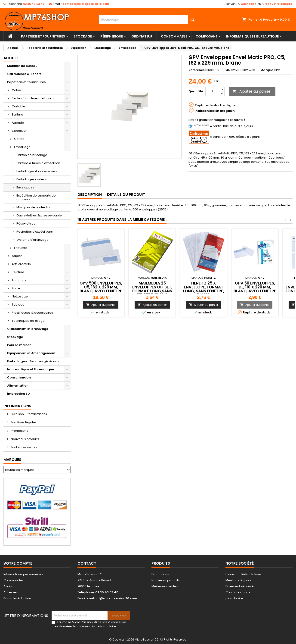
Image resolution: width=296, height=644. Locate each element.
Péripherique (112, 36)
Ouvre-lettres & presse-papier (40, 215)
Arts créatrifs (21, 264)
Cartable (18, 106)
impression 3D (18, 394)
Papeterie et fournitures (43, 36)
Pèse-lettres (26, 224)
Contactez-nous (238, 592)
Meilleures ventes (24, 447)
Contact (87, 563)
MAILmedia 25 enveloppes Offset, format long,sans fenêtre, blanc (152, 289)
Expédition (20, 131)
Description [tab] (90, 195)
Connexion (248, 4)
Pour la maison (19, 345)
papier (17, 256)
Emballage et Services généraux (33, 361)
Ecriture (17, 114)
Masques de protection (34, 207)
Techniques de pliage (28, 321)
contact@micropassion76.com (86, 4)
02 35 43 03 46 (34, 4)
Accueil (11, 58)
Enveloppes (25, 187)
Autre (16, 288)
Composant (207, 36)
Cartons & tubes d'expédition (38, 163)
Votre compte (18, 563)
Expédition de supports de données (36, 197)
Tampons (19, 280)
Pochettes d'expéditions (35, 232)
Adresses (11, 592)
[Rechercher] (148, 20)
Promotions (19, 431)
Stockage (83, 36)
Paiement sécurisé (240, 586)
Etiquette (21, 248)
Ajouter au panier (251, 91)
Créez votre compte (277, 4)
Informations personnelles (23, 574)
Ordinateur (142, 36)
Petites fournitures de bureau (34, 98)
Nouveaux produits (25, 439)
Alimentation (18, 386)
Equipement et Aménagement (31, 353)
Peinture (18, 272)
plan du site (234, 598)
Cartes (19, 139)
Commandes (14, 580)
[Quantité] (212, 91)
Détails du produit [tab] (126, 195)
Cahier (17, 90)
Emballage (22, 147)
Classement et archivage (28, 329)
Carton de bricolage (32, 155)
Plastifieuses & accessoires (32, 313)
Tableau (18, 305)
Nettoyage (20, 296)
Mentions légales (23, 422)
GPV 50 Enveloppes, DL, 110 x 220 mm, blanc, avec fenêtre (255, 287)
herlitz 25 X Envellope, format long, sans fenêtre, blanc (203, 289)
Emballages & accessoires (37, 171)
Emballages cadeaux (32, 179)
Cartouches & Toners (24, 74)
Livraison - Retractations (29, 414)
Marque (267, 70)
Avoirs (8, 586)
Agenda (18, 123)
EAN (228, 70)
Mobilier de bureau (22, 66)
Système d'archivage (32, 240)
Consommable (174, 36)
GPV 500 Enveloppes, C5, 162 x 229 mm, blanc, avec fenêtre (101, 287)
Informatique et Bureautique (252, 36)
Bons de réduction (17, 598)
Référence (197, 70)
